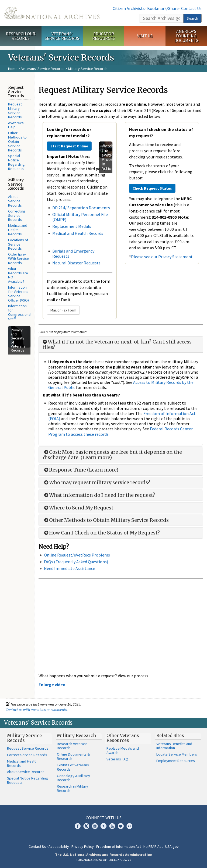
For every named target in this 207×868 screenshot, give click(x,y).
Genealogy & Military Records (73, 778)
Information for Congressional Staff (20, 312)
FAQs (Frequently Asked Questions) (76, 562)
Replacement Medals (72, 226)
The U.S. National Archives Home (52, 13)
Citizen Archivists (129, 8)
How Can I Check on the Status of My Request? (101, 533)
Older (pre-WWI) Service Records (19, 258)
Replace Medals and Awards (123, 750)
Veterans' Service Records (62, 36)
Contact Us (191, 8)
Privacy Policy (83, 846)
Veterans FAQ (117, 759)
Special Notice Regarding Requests (16, 162)
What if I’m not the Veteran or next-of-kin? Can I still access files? (117, 345)
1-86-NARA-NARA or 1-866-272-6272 (104, 860)
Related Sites (170, 735)
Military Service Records (24, 738)
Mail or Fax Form (63, 310)
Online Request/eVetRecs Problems (77, 555)
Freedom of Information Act (119, 846)
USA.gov (172, 846)
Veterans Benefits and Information (174, 746)
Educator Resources (103, 36)
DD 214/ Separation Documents (81, 208)
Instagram (95, 826)
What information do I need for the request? (99, 495)
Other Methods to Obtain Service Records (17, 141)
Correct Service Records (27, 755)
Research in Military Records (73, 788)
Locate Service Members (177, 754)
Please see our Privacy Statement (162, 257)
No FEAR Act (153, 846)
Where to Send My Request (78, 508)
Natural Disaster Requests (76, 263)
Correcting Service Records (17, 215)
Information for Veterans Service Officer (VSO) (18, 294)
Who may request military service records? (96, 483)
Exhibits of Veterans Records (73, 767)
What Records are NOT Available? (18, 275)
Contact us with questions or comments (36, 710)
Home (13, 69)
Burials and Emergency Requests (73, 254)
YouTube (112, 826)
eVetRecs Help (16, 125)
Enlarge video (52, 685)
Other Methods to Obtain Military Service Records (106, 520)
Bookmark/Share (163, 8)
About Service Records (15, 201)
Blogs (121, 826)
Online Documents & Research (73, 756)
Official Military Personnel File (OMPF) (80, 217)
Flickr (129, 826)
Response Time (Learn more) (81, 470)
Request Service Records (28, 748)
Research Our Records (21, 36)
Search (192, 18)
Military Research (76, 735)
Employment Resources (176, 761)
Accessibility (59, 846)
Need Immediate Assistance (70, 568)
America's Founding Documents (186, 36)
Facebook (78, 826)
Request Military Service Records (15, 110)
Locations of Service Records (18, 244)
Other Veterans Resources (123, 738)
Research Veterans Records (72, 746)
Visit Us (145, 36)
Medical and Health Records (18, 230)
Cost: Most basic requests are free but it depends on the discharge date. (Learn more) (112, 455)
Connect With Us (104, 818)
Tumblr (103, 826)
